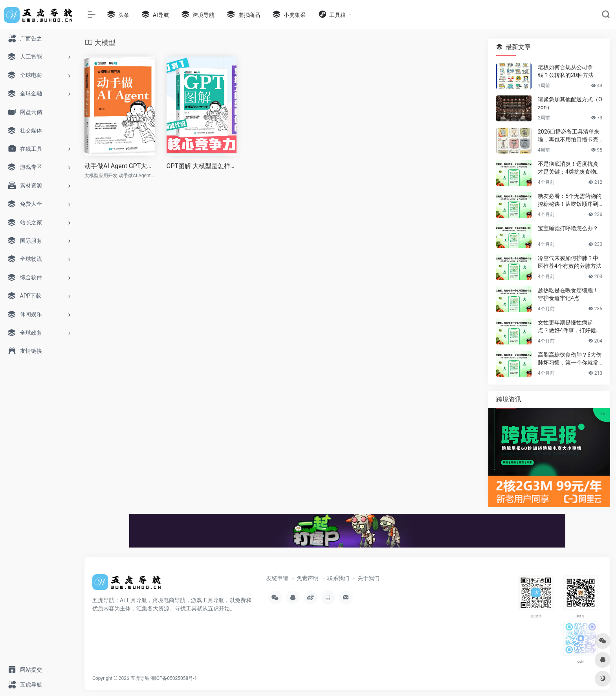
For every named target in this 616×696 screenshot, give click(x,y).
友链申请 (277, 578)
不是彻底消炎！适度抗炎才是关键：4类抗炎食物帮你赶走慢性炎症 (570, 168)
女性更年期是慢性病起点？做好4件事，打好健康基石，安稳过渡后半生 (570, 327)
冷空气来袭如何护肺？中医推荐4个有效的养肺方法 (570, 262)
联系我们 (338, 578)
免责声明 (308, 578)
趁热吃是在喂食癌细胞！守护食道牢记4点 (568, 294)
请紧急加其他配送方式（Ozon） (570, 103)
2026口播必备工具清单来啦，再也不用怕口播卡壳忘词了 (569, 136)
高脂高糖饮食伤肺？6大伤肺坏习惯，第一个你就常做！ (570, 359)
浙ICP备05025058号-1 (174, 678)
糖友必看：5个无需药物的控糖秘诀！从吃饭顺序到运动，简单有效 (570, 200)
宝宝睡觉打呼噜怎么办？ (568, 228)
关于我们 (368, 578)
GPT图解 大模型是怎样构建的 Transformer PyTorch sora (202, 166)
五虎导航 (140, 678)
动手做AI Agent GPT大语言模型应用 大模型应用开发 (120, 166)
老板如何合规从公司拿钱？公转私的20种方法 (566, 71)
